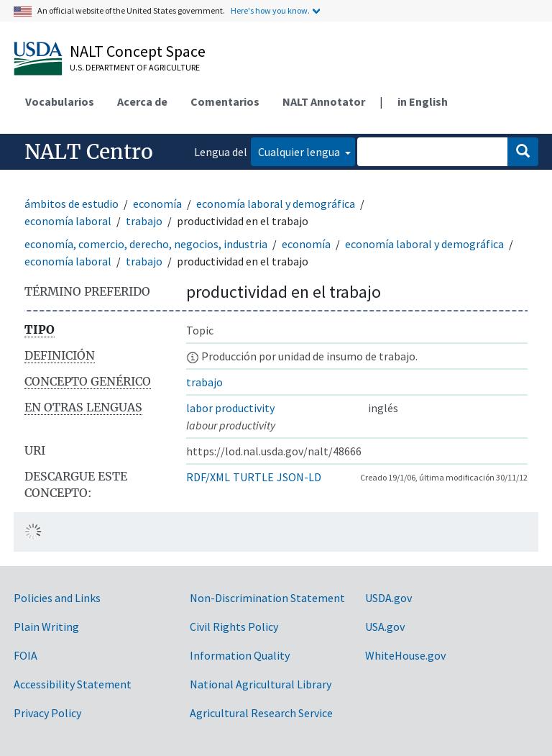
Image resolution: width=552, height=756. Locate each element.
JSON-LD (299, 477)
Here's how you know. (270, 10)
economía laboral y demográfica (276, 204)
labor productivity (230, 408)
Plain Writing (46, 627)
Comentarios (225, 101)
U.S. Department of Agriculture (135, 67)
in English (423, 101)
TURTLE (253, 477)
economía (157, 204)
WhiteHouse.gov (405, 655)
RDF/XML (208, 477)
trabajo (144, 221)
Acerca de (142, 101)
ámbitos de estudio (72, 204)
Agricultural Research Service (261, 713)
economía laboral (68, 221)
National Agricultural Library (261, 684)
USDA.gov (388, 598)
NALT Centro (89, 152)
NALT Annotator (324, 101)
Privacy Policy (47, 713)
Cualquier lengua (300, 152)
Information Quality (240, 655)
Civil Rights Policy (234, 627)
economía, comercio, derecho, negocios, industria (146, 244)
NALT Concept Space (138, 51)
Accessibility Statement (73, 684)
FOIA (26, 655)
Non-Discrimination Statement (267, 598)
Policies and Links (57, 598)
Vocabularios (60, 101)
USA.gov (385, 627)
